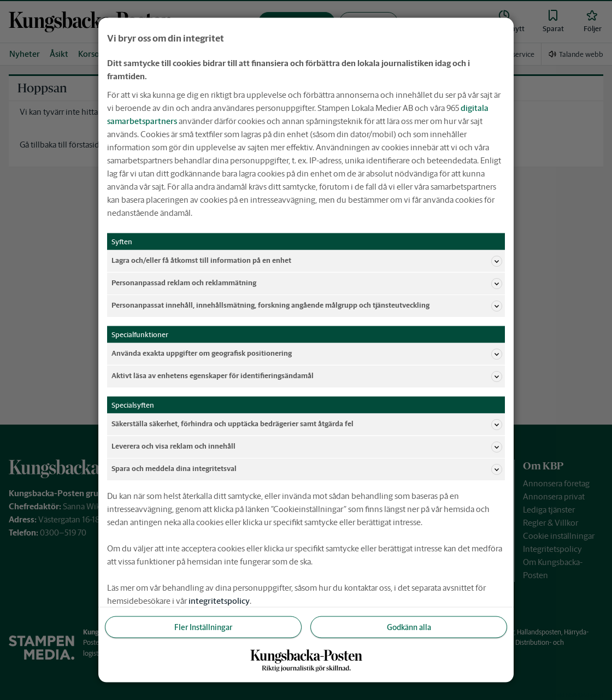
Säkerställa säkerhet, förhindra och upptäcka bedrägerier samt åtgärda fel (307, 424)
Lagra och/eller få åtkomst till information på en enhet (307, 261)
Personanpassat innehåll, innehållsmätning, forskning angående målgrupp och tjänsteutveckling (307, 305)
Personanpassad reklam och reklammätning (307, 283)
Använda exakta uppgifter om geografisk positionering (307, 354)
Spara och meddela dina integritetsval (307, 469)
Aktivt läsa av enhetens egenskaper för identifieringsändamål (307, 376)
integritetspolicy (219, 600)
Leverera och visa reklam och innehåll (307, 446)
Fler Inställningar (203, 627)
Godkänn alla (409, 627)
